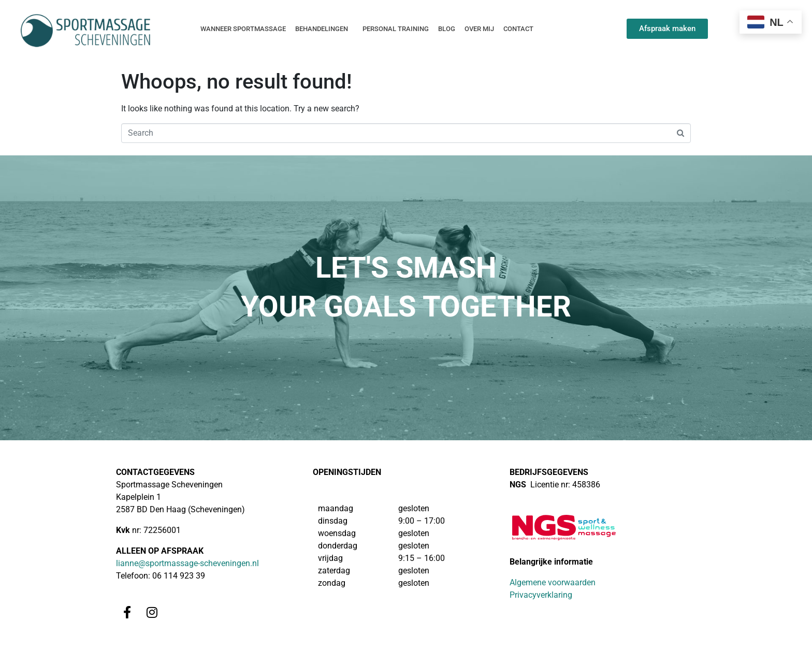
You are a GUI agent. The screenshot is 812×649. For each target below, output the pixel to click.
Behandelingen (322, 29)
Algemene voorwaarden (553, 582)
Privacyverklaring (541, 595)
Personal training (396, 29)
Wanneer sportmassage (243, 29)
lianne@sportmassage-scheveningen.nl (187, 563)
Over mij (479, 29)
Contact (518, 29)
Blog (447, 29)
